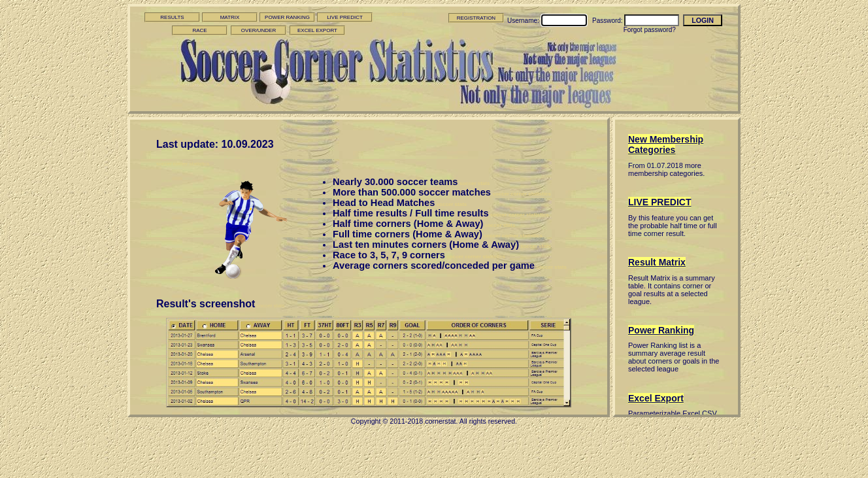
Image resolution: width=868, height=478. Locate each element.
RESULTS (172, 17)
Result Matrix (657, 262)
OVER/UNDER (259, 30)
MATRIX (230, 17)
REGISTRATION (476, 18)
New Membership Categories (666, 145)
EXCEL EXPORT (317, 30)
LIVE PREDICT (345, 17)
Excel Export (656, 398)
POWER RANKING (287, 17)
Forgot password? (650, 30)
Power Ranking (661, 330)
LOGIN (703, 20)
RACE (199, 30)
